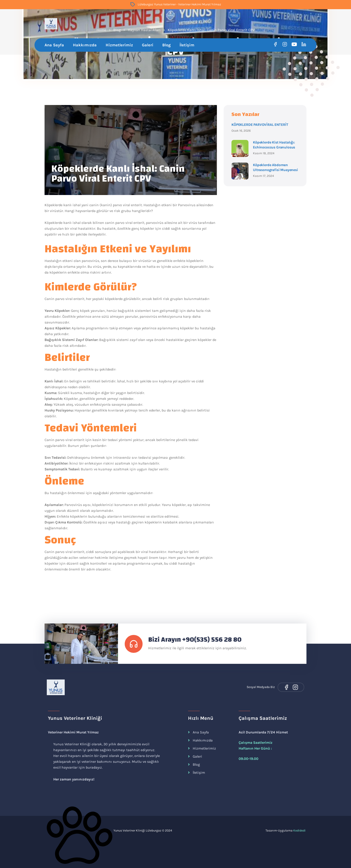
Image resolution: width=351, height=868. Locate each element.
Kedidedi (299, 830)
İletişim (187, 45)
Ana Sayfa (54, 45)
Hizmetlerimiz (119, 45)
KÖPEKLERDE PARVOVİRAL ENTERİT (260, 125)
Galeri (148, 45)
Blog (166, 45)
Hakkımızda (85, 45)
